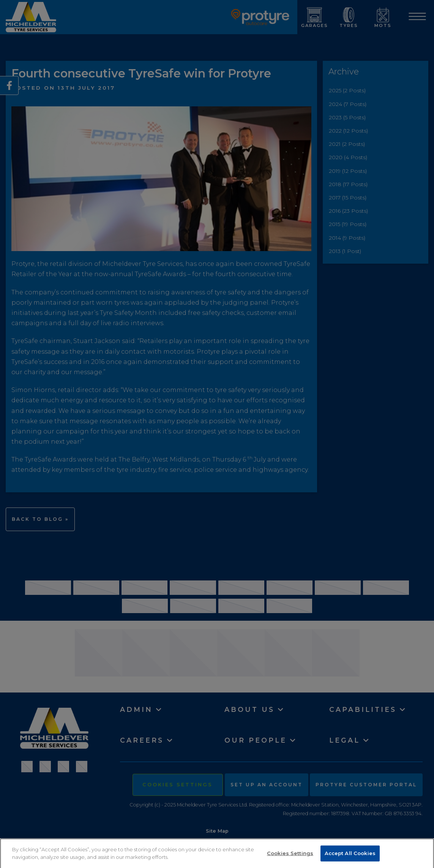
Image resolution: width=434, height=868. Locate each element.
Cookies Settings (290, 856)
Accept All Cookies (350, 856)
